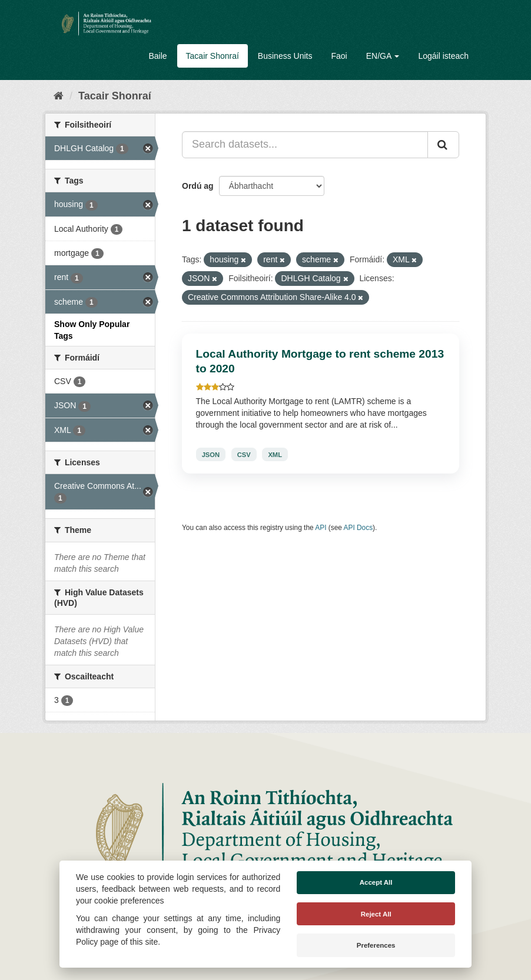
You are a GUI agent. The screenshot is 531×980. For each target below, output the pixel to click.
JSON (211, 454)
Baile (157, 56)
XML (275, 454)
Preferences (376, 945)
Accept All (376, 882)
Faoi (339, 56)
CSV (244, 454)
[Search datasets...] (305, 145)
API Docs (359, 528)
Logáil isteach (443, 56)
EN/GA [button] (383, 56)
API (321, 528)
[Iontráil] (443, 145)
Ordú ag (198, 186)
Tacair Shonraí (213, 56)
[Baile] (59, 96)
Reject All (376, 914)
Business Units (285, 56)
